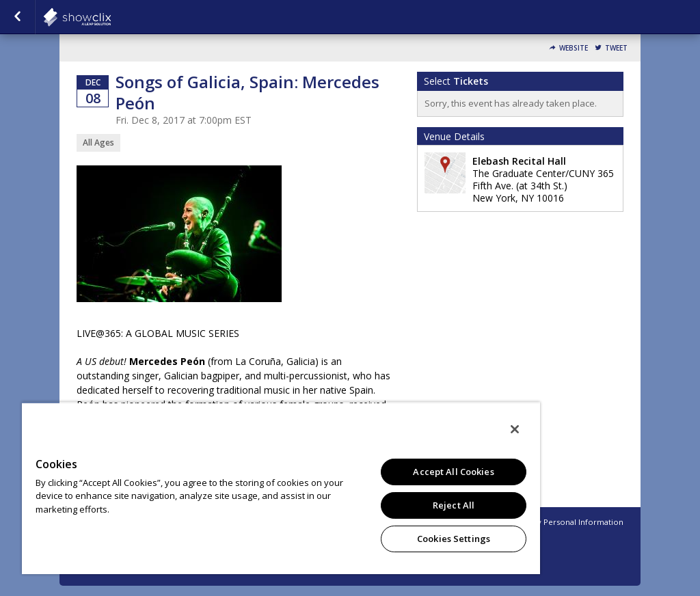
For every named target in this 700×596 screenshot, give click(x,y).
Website (574, 48)
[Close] (515, 429)
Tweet (616, 48)
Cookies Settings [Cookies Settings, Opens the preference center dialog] (454, 539)
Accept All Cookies (453, 472)
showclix (111, 17)
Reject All (454, 505)
